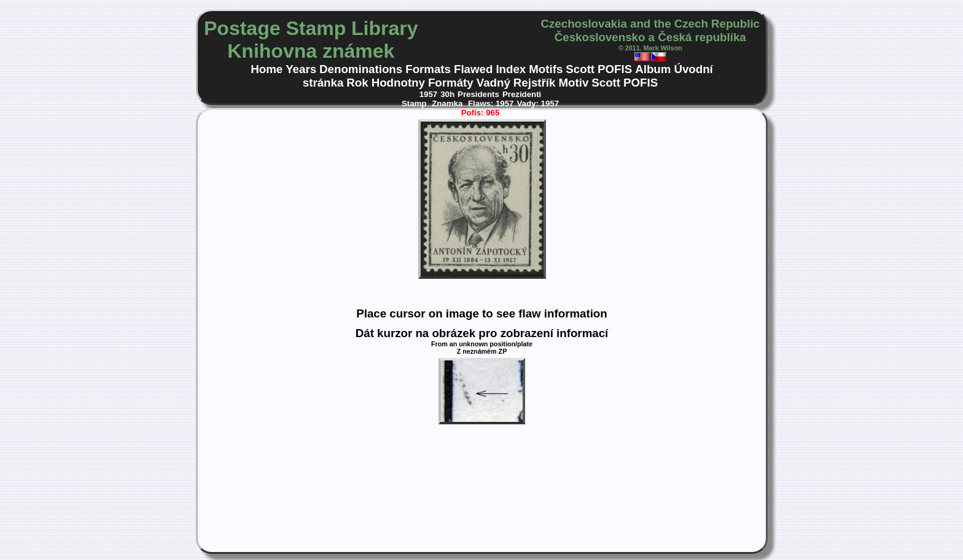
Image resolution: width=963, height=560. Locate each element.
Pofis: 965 (481, 113)
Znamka (448, 103)
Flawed (473, 69)
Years (301, 69)
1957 (429, 94)
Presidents (478, 94)
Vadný (493, 83)
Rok (357, 83)
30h (447, 94)
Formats (428, 69)
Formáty (451, 83)
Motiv (573, 83)
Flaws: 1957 (491, 103)
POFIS (615, 69)
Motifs (546, 69)
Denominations (361, 69)
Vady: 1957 (538, 103)
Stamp (415, 103)
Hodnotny (398, 83)
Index (511, 69)
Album (653, 69)
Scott (580, 69)
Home (267, 69)
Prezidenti (522, 94)
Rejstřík (535, 83)
